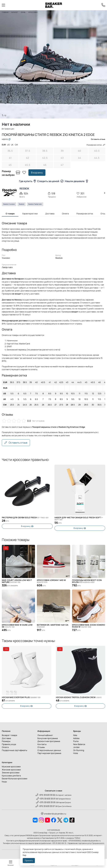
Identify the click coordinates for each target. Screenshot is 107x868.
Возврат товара (9, 736)
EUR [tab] (4, 145)
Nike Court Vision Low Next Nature (17, 582)
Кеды (4, 782)
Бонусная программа (48, 739)
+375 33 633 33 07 (45, 806)
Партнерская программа (49, 754)
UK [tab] (12, 145)
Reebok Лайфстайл (35, 204)
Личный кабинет (45, 736)
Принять (29, 860)
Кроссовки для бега (11, 776)
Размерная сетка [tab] (85, 214)
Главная (5, 12)
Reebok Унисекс (9, 204)
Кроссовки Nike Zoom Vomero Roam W (89, 626)
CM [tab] (16, 145)
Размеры (6, 742)
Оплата (5, 748)
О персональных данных (49, 751)
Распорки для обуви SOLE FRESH (25, 518)
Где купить (27, 181)
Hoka (76, 754)
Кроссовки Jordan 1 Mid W (51, 582)
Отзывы (41, 748)
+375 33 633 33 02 (45, 795)
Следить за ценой (50, 181)
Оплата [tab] (65, 214)
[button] (103, 64)
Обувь (23, 12)
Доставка (6, 739)
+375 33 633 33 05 (46, 803)
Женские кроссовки (11, 770)
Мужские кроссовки (11, 767)
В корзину (37, 173)
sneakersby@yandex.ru (54, 814)
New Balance (79, 745)
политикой (82, 852)
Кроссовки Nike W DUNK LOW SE (17, 626)
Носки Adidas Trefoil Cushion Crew (79, 698)
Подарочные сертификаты (15, 751)
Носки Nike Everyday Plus (21, 698)
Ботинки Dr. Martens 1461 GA (53, 626)
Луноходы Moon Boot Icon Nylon (87, 582)
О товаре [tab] (10, 214)
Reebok (22, 204)
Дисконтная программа (49, 742)
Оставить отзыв (16, 443)
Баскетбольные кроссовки (15, 779)
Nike (75, 736)
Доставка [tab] (50, 214)
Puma (76, 742)
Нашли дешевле (76, 181)
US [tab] (8, 145)
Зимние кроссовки (11, 773)
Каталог (15, 12)
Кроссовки (33, 12)
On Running (79, 751)
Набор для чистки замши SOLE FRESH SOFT (79, 519)
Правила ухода (9, 745)
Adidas (76, 739)
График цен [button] (9, 129)
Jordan (76, 748)
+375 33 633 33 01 (46, 799)
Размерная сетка (95, 145)
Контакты (42, 745)
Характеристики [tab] (30, 214)
